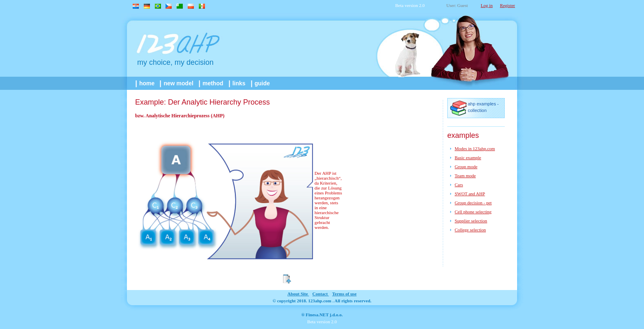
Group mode (466, 167)
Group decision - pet (473, 203)
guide (261, 83)
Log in (487, 5)
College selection (470, 230)
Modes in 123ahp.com (475, 149)
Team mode (465, 176)
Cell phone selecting (473, 212)
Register (507, 5)
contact (321, 294)
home (146, 83)
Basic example (468, 158)
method (212, 83)
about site (298, 294)
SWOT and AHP (470, 194)
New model (177, 83)
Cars (459, 185)
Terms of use (344, 294)
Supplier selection (471, 221)
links (238, 83)
